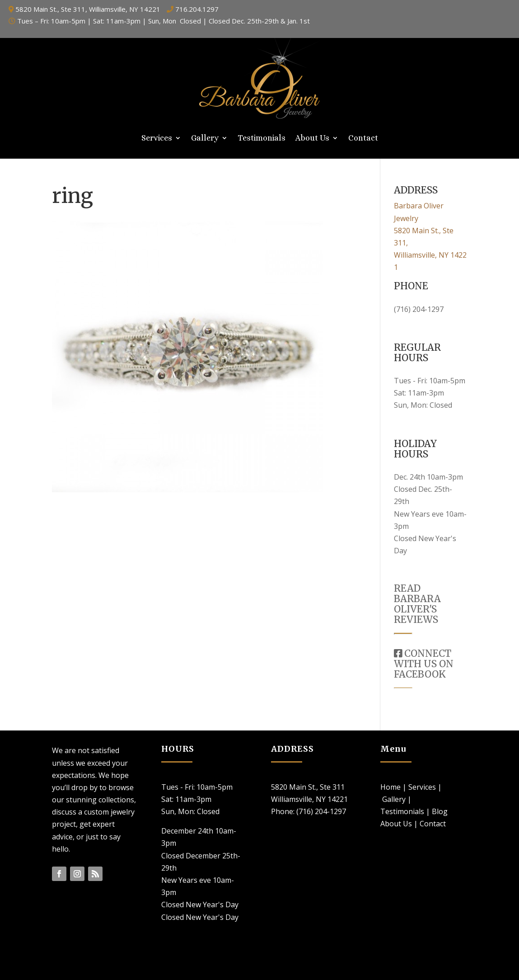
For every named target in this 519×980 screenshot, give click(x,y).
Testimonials (262, 139)
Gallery (205, 139)
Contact (363, 139)
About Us (312, 139)
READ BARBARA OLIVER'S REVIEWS (417, 604)
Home (390, 787)
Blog (440, 811)
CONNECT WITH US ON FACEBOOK (424, 664)
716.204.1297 (197, 9)
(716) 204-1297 (419, 309)
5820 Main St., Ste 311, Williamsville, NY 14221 (88, 9)
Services (157, 139)
